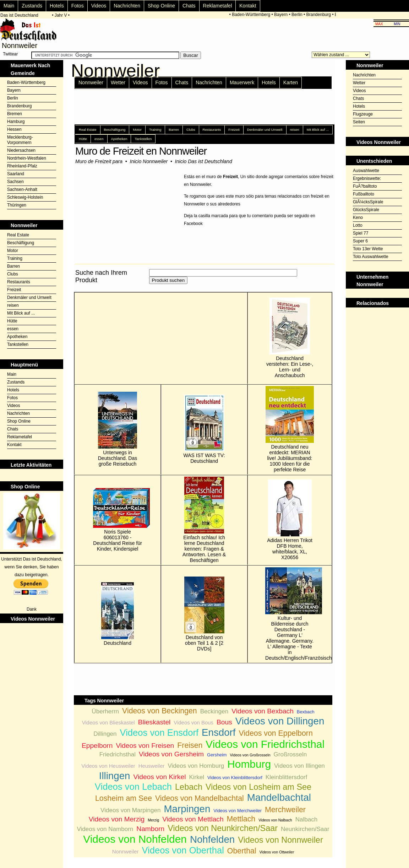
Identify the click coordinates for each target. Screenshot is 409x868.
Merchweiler (285, 810)
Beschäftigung (21, 243)
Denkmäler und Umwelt (29, 298)
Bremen (15, 114)
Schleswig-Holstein (25, 197)
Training (15, 258)
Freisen (190, 745)
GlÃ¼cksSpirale (368, 202)
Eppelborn (97, 746)
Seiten (359, 122)
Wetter (118, 82)
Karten (291, 82)
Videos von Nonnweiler (280, 840)
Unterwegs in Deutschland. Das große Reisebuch (118, 429)
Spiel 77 (361, 233)
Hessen (14, 129)
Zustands (32, 6)
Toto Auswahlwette (370, 257)
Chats (189, 6)
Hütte (12, 321)
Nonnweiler (91, 82)
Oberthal (242, 851)
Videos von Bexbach (263, 711)
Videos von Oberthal (183, 850)
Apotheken (17, 337)
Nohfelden (212, 839)
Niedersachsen (21, 150)
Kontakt (248, 6)
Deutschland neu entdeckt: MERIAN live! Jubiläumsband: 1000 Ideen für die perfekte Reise (290, 429)
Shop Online (161, 6)
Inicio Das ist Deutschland (204, 161)
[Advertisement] (377, 325)
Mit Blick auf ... (21, 313)
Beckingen (214, 711)
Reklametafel (218, 6)
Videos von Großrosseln (250, 755)
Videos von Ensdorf (159, 733)
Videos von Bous (193, 722)
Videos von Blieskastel (108, 722)
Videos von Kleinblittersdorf (235, 778)
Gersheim (217, 755)
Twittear (10, 54)
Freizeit (14, 290)
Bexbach (306, 712)
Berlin (298, 15)
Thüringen (17, 205)
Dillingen (105, 734)
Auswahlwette (366, 171)
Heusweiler (152, 766)
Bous (224, 722)
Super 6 (360, 241)
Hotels (57, 6)
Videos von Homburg (196, 766)
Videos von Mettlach (193, 819)
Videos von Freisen (145, 746)
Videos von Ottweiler (277, 852)
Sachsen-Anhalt (22, 189)
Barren (13, 266)
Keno (358, 218)
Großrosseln (290, 754)
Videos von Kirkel (160, 777)
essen (13, 329)
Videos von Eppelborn (276, 733)
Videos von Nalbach (275, 820)
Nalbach (307, 819)
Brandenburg (320, 15)
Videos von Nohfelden (135, 839)
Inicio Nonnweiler (149, 161)
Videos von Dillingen (280, 721)
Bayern (282, 15)
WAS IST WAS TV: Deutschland (204, 429)
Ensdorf (219, 732)
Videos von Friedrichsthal (265, 744)
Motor (13, 251)
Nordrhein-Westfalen (27, 158)
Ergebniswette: (367, 178)
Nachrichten (127, 6)
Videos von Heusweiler (108, 766)
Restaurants (19, 282)
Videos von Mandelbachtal (200, 798)
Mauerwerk (242, 82)
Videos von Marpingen (130, 810)
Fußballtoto (364, 194)
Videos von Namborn (105, 829)
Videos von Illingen (299, 766)
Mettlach (241, 819)
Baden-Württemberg (252, 15)
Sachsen (15, 182)
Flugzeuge (363, 114)
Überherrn (105, 711)
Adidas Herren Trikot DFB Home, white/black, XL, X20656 (290, 520)
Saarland (16, 174)
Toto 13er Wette (368, 249)
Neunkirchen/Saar (305, 829)
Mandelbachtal (279, 797)
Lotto (358, 225)
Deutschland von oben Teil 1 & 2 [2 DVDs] (204, 614)
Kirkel (197, 777)
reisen (13, 305)
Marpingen (187, 809)
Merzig (153, 820)
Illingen (115, 776)
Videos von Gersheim (171, 754)
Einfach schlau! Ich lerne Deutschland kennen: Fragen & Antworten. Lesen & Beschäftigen (204, 520)
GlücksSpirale (366, 210)
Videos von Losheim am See (258, 787)
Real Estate (18, 235)
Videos (99, 6)
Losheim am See (124, 798)
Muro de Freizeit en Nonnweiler (141, 151)
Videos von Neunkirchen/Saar (223, 828)
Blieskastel (154, 722)
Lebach (189, 787)
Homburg (249, 764)
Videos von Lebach (133, 787)
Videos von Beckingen (160, 711)
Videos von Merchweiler (238, 811)
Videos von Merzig (117, 819)
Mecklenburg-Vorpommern (20, 140)
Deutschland (118, 614)
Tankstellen (18, 344)
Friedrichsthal (118, 754)
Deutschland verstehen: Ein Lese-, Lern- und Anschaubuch (290, 338)
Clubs (13, 274)
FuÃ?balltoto (365, 186)
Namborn (150, 829)
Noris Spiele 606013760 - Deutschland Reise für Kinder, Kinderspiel (118, 520)
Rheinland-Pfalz (22, 166)
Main (9, 6)
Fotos (78, 6)
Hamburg (16, 122)
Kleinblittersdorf (287, 777)
